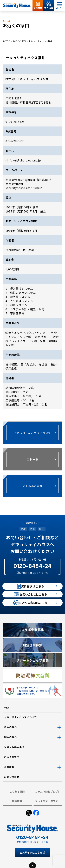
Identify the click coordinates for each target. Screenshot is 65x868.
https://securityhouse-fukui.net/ (28, 180)
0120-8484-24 (32, 566)
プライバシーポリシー (48, 815)
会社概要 (9, 781)
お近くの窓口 (19, 41)
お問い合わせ (12, 791)
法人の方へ (10, 741)
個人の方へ (10, 751)
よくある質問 (17, 805)
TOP (8, 41)
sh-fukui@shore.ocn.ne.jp (23, 160)
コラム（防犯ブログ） (48, 805)
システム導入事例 (14, 761)
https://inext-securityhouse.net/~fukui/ (24, 186)
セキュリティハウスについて (20, 731)
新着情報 (17, 815)
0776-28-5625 (15, 122)
